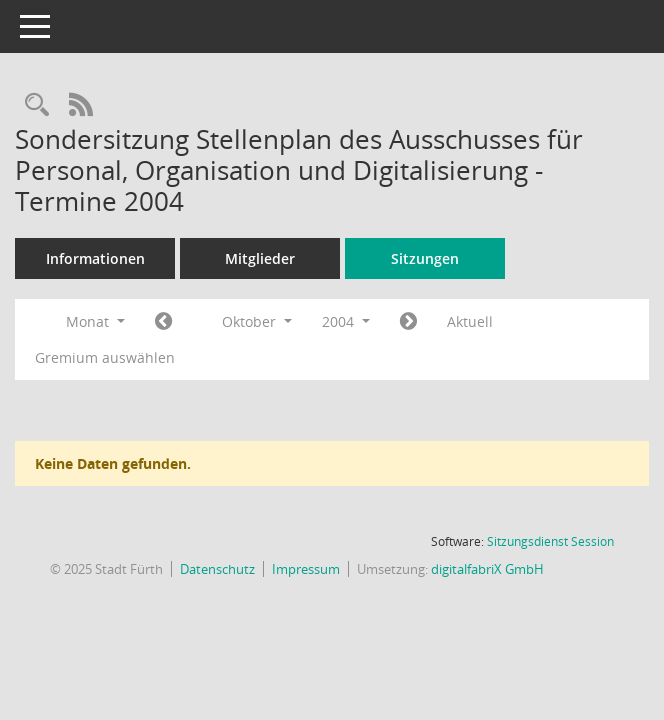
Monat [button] (95, 321)
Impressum (306, 569)
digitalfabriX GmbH (487, 569)
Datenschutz (217, 569)
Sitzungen (425, 258)
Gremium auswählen (105, 357)
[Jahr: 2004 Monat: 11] (408, 322)
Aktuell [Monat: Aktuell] (470, 321)
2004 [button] (346, 321)
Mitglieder (260, 258)
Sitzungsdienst (550, 541)
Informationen (95, 258)
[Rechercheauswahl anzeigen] (37, 105)
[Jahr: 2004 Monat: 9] (163, 322)
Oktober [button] (257, 321)
